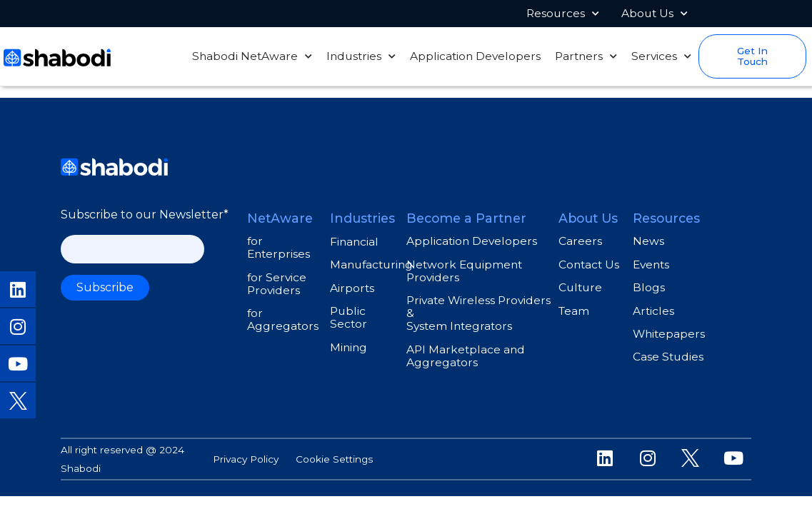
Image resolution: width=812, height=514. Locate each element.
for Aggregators (283, 319)
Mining (349, 347)
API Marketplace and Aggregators (466, 356)
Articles (653, 311)
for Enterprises (279, 247)
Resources (563, 14)
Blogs (649, 287)
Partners (586, 56)
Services (661, 56)
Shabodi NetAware (252, 56)
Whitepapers (669, 334)
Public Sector (349, 317)
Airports (352, 288)
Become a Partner (466, 218)
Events (651, 264)
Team (574, 311)
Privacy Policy (246, 459)
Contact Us (589, 264)
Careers (580, 241)
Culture (580, 287)
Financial (354, 242)
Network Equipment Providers (464, 271)
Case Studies (668, 357)
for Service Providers (277, 284)
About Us (655, 14)
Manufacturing (371, 264)
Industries (361, 56)
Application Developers (475, 56)
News (648, 241)
